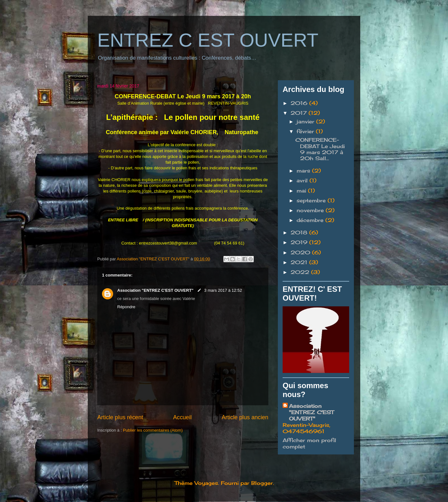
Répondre (126, 307)
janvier (306, 121)
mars (304, 171)
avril (303, 180)
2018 (300, 232)
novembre (311, 210)
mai (302, 191)
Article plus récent (120, 417)
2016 (300, 103)
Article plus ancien (245, 417)
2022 (301, 272)
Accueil (182, 417)
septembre (312, 200)
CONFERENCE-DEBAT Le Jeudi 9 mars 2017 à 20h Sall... (320, 149)
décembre (311, 220)
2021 (300, 262)
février (306, 131)
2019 (300, 242)
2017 (300, 113)
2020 (301, 252)
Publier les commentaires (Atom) (153, 430)
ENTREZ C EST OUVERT (208, 40)
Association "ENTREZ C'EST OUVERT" (156, 290)
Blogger (262, 483)
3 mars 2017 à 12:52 (223, 290)
